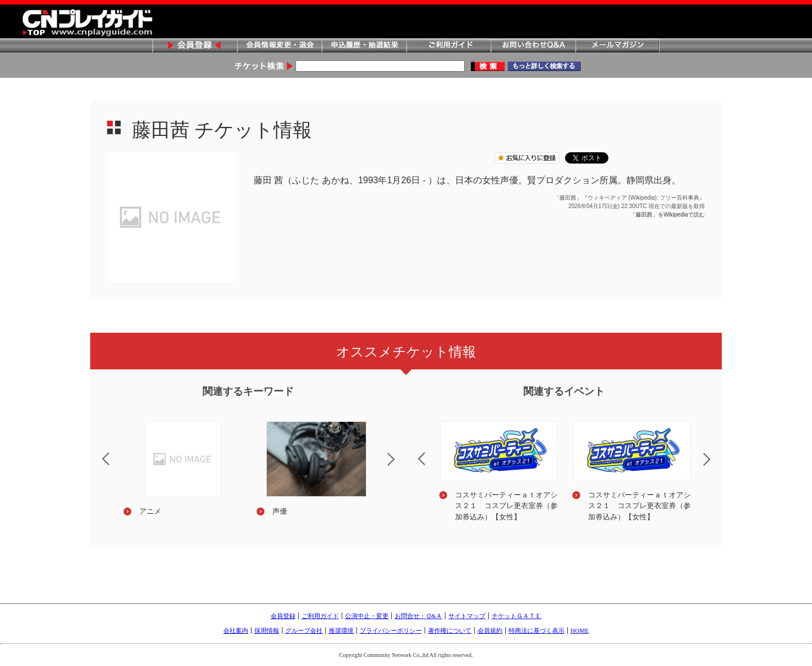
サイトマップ (467, 616)
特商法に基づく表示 (537, 630)
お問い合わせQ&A (533, 46)
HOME (580, 630)
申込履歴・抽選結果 (364, 46)
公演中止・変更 (367, 616)
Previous (96, 452)
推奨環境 (341, 630)
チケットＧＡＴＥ (517, 616)
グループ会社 (304, 630)
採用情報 (267, 630)
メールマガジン (617, 46)
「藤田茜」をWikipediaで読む (667, 215)
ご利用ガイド (448, 46)
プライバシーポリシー (391, 630)
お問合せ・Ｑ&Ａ (419, 616)
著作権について (450, 630)
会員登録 (195, 46)
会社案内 (236, 630)
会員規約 (490, 630)
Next (400, 466)
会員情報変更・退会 (279, 46)
